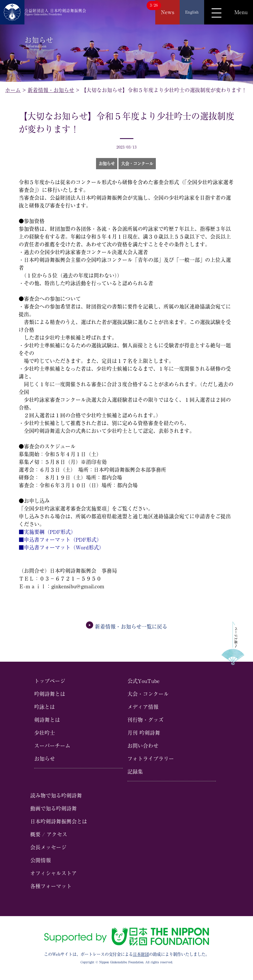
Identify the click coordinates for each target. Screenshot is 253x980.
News (168, 12)
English (192, 12)
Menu (241, 12)
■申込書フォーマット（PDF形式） (60, 540)
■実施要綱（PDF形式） (47, 532)
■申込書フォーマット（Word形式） (61, 547)
